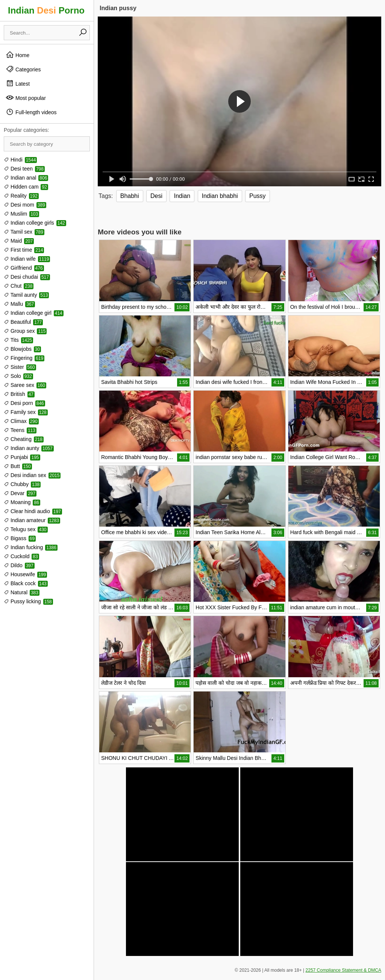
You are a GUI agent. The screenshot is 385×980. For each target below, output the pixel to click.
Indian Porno (46, 10)
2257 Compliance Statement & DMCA (343, 970)
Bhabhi (130, 196)
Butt (18, 466)
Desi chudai (27, 277)
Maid (19, 241)
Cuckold (21, 556)
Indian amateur (32, 520)
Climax (21, 421)
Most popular (26, 98)
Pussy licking (28, 601)
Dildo (19, 565)
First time (24, 250)
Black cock (26, 583)
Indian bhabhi (220, 196)
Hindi (20, 160)
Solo (18, 376)
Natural (22, 592)
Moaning (22, 502)
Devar (20, 493)
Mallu (19, 304)
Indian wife (27, 259)
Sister (20, 367)
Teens (20, 430)
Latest (18, 83)
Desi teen (24, 169)
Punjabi (22, 457)
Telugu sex (26, 529)
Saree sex (25, 385)
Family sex (26, 412)
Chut (19, 286)
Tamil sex (24, 232)
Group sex (25, 331)
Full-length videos (31, 112)
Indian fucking (31, 547)
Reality (21, 196)
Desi (156, 196)
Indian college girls (35, 223)
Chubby (22, 484)
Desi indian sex (32, 475)
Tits (18, 340)
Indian (182, 196)
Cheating (24, 439)
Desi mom (25, 205)
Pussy (258, 196)
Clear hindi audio (33, 511)
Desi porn (24, 403)
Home (17, 55)
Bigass (20, 538)
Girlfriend (24, 268)
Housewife (25, 574)
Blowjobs (22, 349)
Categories (23, 69)
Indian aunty (29, 448)
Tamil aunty (26, 295)
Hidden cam (26, 187)
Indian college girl (34, 313)
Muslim (21, 214)
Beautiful (23, 322)
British (19, 394)
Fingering (24, 358)
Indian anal (26, 178)
